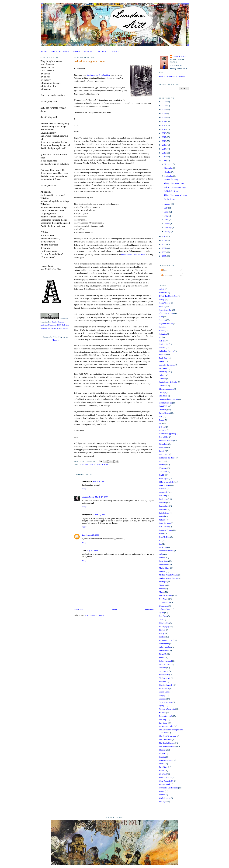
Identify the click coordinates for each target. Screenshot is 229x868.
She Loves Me (165, 678)
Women (162, 795)
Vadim (162, 771)
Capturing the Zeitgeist (168, 382)
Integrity (162, 503)
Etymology (163, 444)
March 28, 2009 (93, 535)
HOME (44, 51)
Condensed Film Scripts (168, 399)
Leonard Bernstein (166, 551)
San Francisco (165, 664)
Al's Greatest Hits (166, 313)
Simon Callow (165, 692)
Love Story (163, 561)
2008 (164, 244)
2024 (164, 110)
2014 (164, 149)
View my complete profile (172, 76)
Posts (164, 270)
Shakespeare (164, 675)
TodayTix (163, 753)
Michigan (163, 582)
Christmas (163, 396)
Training (162, 757)
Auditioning (103, 465)
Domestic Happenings (168, 434)
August (168, 204)
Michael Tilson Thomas (168, 578)
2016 (164, 141)
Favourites (163, 454)
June (167, 212)
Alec (161, 317)
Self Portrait (164, 671)
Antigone (163, 327)
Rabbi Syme (164, 644)
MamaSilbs (163, 564)
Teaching (163, 719)
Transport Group (166, 760)
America (162, 320)
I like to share (164, 485)
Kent (161, 534)
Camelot (162, 379)
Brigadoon (163, 368)
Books (162, 361)
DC (160, 423)
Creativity (163, 410)
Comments (166, 275)
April (167, 220)
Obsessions (163, 606)
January (168, 231)
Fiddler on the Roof (167, 458)
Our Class (163, 616)
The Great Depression (168, 736)
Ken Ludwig (164, 527)
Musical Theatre (165, 596)
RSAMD (163, 654)
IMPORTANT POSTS (60, 51)
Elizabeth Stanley (166, 441)
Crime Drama (164, 413)
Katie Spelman (165, 523)
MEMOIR (88, 51)
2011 (164, 161)
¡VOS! (162, 289)
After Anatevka (165, 310)
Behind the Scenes (166, 351)
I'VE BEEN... (102, 51)
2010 (164, 236)
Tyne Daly (163, 767)
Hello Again (164, 479)
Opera (161, 613)
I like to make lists (166, 482)
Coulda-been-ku (165, 403)
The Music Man (165, 740)
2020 (164, 125)
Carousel (163, 386)
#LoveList (163, 293)
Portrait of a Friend (167, 640)
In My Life (163, 492)
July (166, 208)
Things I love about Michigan (176, 195)
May (167, 216)
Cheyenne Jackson (166, 389)
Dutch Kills (164, 437)
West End (163, 774)
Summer (162, 713)
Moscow (162, 585)
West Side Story (165, 777)
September (169, 176)
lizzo (84, 535)
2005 (164, 256)
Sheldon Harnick (166, 685)
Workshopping (165, 798)
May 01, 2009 (92, 551)
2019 (164, 129)
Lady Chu (163, 547)
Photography (164, 626)
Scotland (162, 668)
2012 (164, 157)
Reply (84, 489)
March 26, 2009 (99, 481)
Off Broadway (165, 609)
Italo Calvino (164, 513)
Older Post (149, 610)
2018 (164, 133)
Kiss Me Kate (164, 537)
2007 (164, 248)
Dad (161, 417)
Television (163, 723)
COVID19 (163, 406)
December (169, 164)
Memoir (162, 571)
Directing (163, 430)
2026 (164, 102)
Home (114, 610)
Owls (161, 620)
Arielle (162, 330)
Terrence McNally (166, 726)
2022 (164, 117)
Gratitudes (163, 472)
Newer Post (79, 610)
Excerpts (162, 447)
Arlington (163, 334)
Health (162, 475)
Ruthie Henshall (165, 661)
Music (161, 592)
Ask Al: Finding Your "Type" (90, 61)
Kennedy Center (165, 530)
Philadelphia (164, 623)
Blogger (55, 340)
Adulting (163, 306)
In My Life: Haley (171, 179)
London (162, 558)
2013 (164, 153)
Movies (162, 589)
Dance (162, 420)
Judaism (162, 520)
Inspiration (163, 499)
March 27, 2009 (101, 497)
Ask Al (93, 465)
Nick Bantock (164, 602)
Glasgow (163, 468)
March (167, 224)
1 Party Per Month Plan (168, 296)
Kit (160, 540)
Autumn (162, 348)
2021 (164, 121)
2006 (164, 252)
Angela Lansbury (166, 324)
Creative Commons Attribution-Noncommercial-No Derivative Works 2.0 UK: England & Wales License (55, 325)
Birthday (162, 355)
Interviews (163, 509)
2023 (164, 114)
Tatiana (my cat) (165, 716)
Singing (162, 695)
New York (163, 599)
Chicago (162, 392)
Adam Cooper (165, 303)
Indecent (162, 496)
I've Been (163, 489)
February (168, 228)
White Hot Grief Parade (168, 788)
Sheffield (163, 682)
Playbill (162, 630)
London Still (63, 319)
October (168, 172)
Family (162, 451)
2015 (164, 145)
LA (160, 544)
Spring (162, 706)
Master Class (164, 568)
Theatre (162, 750)
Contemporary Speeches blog (98, 75)
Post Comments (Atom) (94, 615)
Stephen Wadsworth (167, 709)
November (169, 168)
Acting (85, 465)
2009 (164, 240)
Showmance (164, 689)
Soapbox (162, 699)
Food (161, 461)
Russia (162, 657)
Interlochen (163, 506)
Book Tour (163, 358)
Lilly (161, 554)
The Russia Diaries (167, 743)
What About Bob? (166, 781)
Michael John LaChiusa (168, 575)
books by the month (167, 365)
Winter (162, 791)
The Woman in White (167, 747)
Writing (162, 802)
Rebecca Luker (165, 647)
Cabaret (162, 375)
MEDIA (76, 51)
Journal (162, 516)
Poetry (162, 633)
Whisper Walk (165, 784)
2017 (164, 137)
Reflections (163, 651)
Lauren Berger (88, 497)
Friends (162, 465)
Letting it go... (170, 199)
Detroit (162, 427)
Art (160, 337)
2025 (164, 106)
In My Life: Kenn (171, 191)
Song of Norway (166, 702)
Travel (162, 764)
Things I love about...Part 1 (175, 183)
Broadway (163, 372)
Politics (162, 637)
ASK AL (115, 51)
